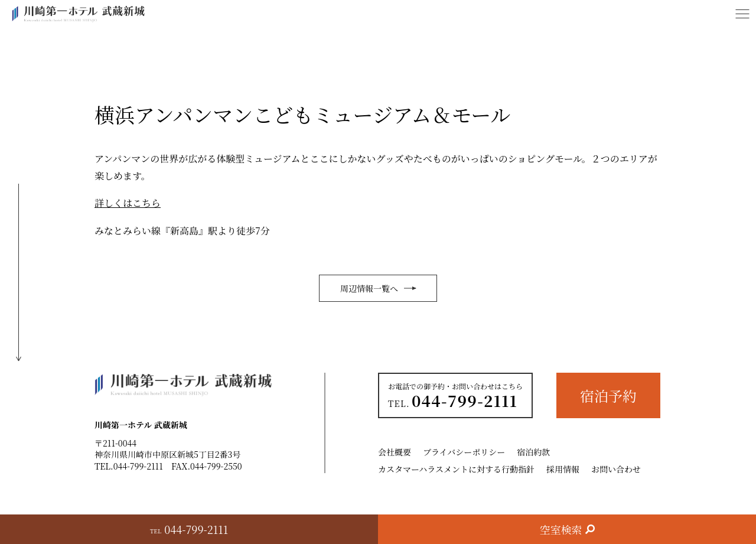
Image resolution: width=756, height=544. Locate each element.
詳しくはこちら (128, 203)
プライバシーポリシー (464, 452)
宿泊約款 (533, 452)
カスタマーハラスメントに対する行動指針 (456, 469)
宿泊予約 (608, 395)
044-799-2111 (138, 466)
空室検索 (561, 529)
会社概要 (395, 452)
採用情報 (563, 469)
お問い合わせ (616, 469)
